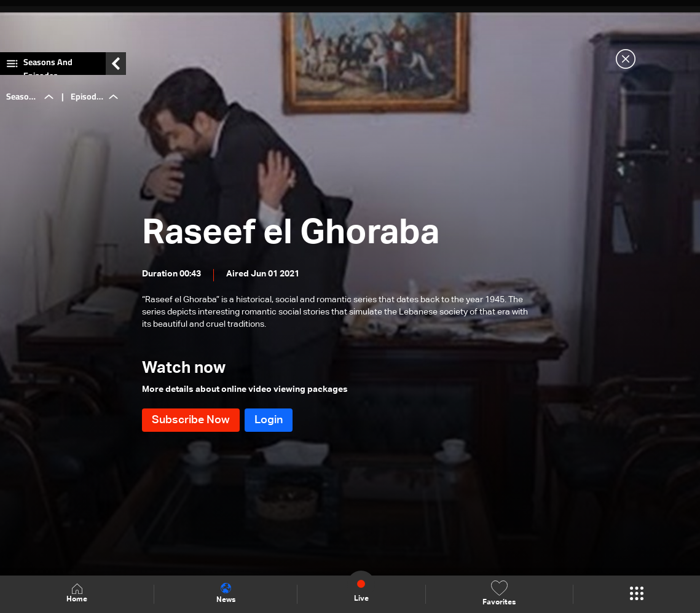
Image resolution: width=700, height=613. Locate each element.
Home (77, 594)
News (226, 593)
